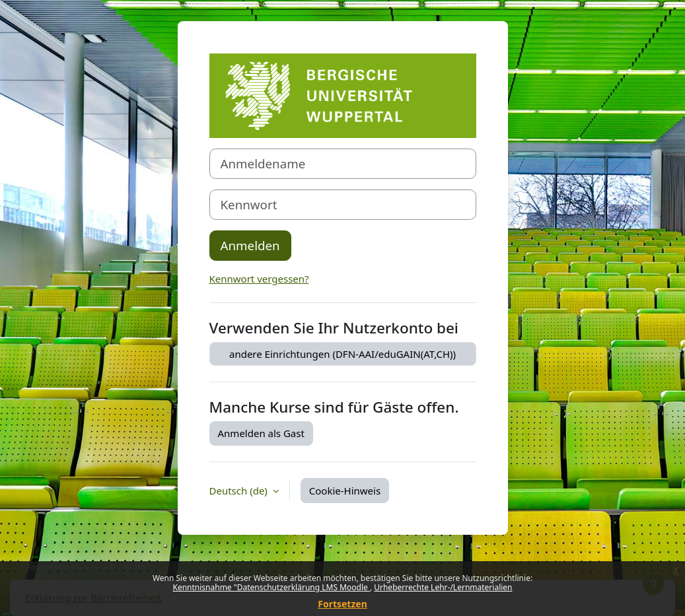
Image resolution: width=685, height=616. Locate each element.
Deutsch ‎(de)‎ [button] (240, 491)
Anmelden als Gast (261, 433)
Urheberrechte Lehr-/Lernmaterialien (443, 587)
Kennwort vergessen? (259, 279)
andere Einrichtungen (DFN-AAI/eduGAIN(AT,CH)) (342, 354)
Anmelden (250, 245)
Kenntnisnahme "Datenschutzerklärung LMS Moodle (271, 587)
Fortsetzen (342, 604)
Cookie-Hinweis (345, 491)
